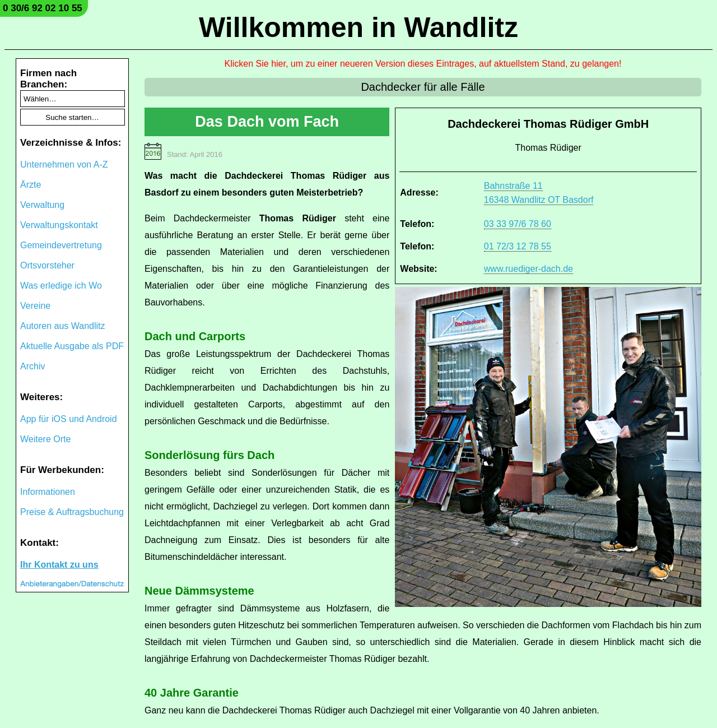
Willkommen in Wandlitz (358, 27)
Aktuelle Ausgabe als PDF (72, 346)
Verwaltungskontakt (59, 225)
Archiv (32, 366)
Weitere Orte (45, 439)
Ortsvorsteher (47, 265)
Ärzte (31, 185)
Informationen (48, 492)
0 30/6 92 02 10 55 (43, 8)
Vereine (35, 306)
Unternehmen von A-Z (64, 164)
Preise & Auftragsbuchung (72, 512)
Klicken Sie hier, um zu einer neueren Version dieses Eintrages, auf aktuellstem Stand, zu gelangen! (423, 64)
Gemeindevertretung (61, 245)
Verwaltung (42, 205)
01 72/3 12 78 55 (518, 246)
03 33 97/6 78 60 (518, 224)
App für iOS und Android (69, 419)
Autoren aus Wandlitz (62, 326)
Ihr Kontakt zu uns (59, 565)
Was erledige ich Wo (61, 286)
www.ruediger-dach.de (529, 269)
